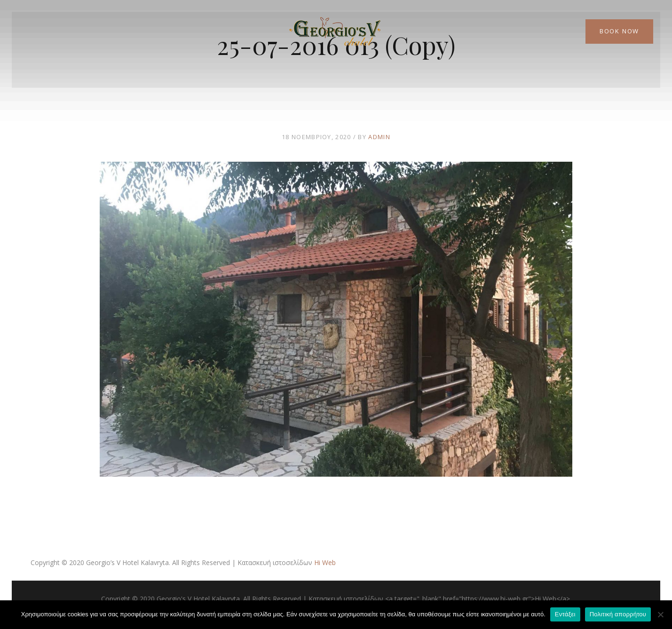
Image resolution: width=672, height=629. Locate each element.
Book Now (619, 31)
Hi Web (325, 562)
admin (379, 137)
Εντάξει (565, 614)
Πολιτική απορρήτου (618, 614)
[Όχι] (660, 614)
